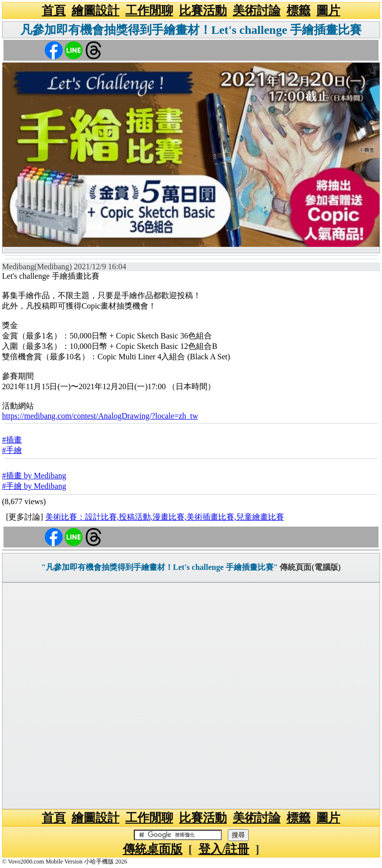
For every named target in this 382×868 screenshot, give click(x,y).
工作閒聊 (149, 10)
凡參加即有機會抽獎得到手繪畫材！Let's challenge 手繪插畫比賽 (191, 30)
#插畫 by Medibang (34, 476)
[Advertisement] (191, 696)
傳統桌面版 (153, 849)
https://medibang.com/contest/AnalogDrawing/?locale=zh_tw (100, 416)
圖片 (328, 10)
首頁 (54, 10)
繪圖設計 (95, 10)
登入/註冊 (224, 849)
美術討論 (257, 10)
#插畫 (12, 440)
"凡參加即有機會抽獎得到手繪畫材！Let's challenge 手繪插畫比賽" (160, 567)
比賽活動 (203, 10)
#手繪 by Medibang (34, 486)
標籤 (298, 10)
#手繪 (12, 450)
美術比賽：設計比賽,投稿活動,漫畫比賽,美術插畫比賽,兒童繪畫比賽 (165, 517)
